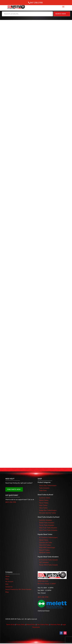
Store (7, 579)
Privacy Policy (21, 625)
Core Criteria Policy (43, 625)
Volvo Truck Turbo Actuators (48, 531)
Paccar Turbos (44, 503)
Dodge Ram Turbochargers (48, 511)
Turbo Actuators (44, 488)
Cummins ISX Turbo (46, 543)
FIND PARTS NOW (14, 490)
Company (9, 573)
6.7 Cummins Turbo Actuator (48, 560)
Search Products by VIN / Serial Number (18, 590)
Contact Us (9, 587)
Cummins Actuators (46, 521)
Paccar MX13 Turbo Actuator (48, 565)
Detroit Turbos (44, 501)
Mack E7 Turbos (44, 551)
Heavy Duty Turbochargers (48, 486)
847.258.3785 (36, 3)
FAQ (7, 585)
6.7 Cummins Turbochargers (48, 538)
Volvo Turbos (43, 508)
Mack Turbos (43, 506)
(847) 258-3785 (11, 503)
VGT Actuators (44, 563)
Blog (7, 592)
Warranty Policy (56, 625)
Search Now (61, 14)
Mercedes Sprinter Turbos (47, 513)
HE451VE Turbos (45, 553)
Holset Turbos (44, 540)
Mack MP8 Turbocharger (47, 548)
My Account (9, 582)
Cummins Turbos (45, 498)
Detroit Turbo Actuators (47, 523)
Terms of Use (11, 625)
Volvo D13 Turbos (45, 546)
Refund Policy (31, 625)
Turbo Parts (43, 491)
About (7, 577)
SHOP (40, 479)
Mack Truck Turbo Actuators (48, 528)
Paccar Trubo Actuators (47, 526)
